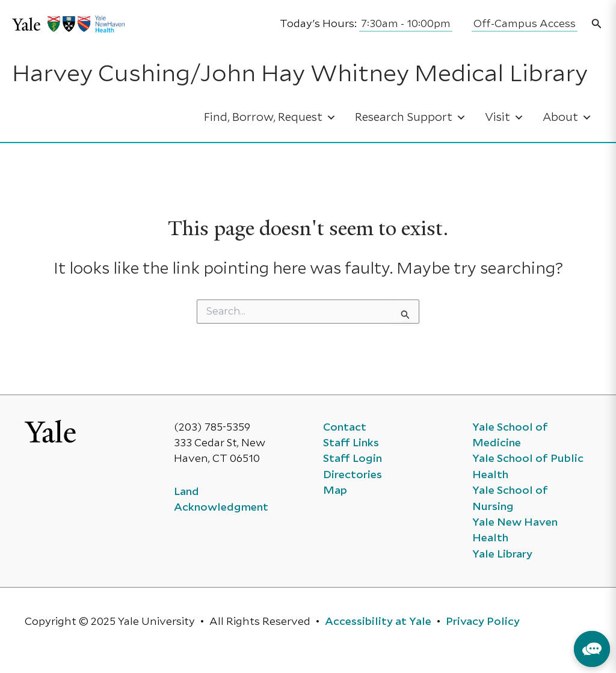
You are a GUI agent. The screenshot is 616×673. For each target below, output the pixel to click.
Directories (353, 475)
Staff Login (353, 459)
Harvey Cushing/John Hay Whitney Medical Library (300, 75)
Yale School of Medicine (510, 435)
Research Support (411, 118)
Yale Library (502, 555)
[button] (597, 24)
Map (335, 491)
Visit (504, 118)
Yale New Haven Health (515, 530)
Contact (345, 428)
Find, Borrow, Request (270, 118)
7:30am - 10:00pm (406, 24)
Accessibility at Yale (378, 622)
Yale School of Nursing (510, 499)
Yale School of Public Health (528, 467)
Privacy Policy (483, 622)
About (567, 118)
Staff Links (351, 443)
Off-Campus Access (525, 24)
